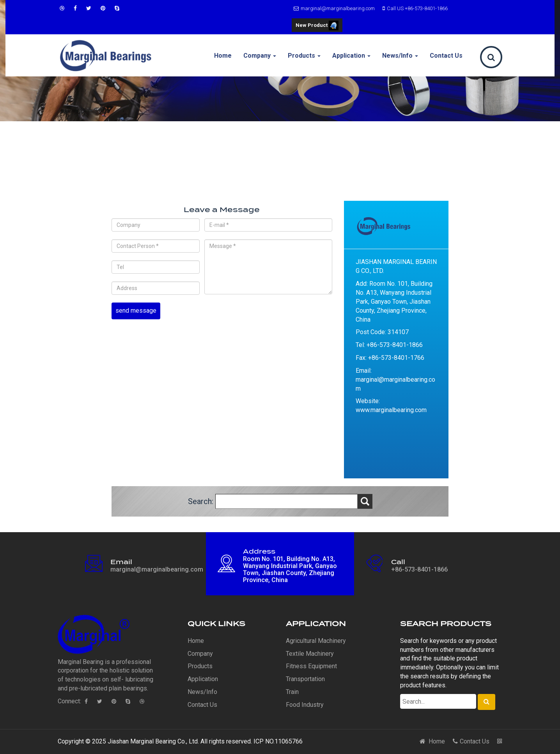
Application (351, 56)
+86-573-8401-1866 (419, 569)
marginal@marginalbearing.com (333, 8)
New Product (317, 26)
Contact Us (446, 56)
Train (292, 692)
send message (136, 311)
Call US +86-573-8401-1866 (414, 8)
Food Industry (305, 705)
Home (223, 56)
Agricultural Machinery (316, 641)
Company (260, 56)
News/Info (400, 56)
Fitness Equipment (311, 666)
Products (304, 56)
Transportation (305, 679)
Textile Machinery (310, 654)
